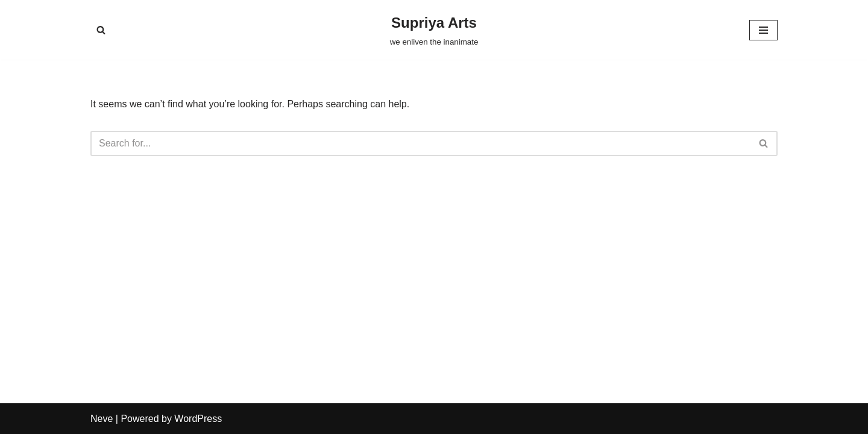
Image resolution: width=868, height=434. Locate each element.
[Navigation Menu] (763, 30)
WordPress (198, 419)
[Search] (101, 30)
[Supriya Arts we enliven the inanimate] (434, 30)
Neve (102, 419)
